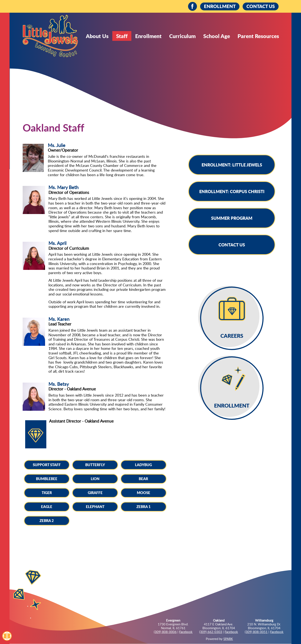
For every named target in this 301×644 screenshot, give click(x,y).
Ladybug (143, 465)
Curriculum (182, 36)
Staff (122, 36)
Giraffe (95, 493)
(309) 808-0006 (165, 632)
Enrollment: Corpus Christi (232, 191)
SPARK (228, 639)
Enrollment (148, 36)
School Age (217, 36)
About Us (97, 36)
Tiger (47, 493)
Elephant (95, 507)
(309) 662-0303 (211, 632)
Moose (144, 493)
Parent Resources (258, 36)
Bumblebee (47, 479)
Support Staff (47, 465)
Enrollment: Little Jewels (232, 165)
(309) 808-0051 (256, 632)
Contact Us (232, 245)
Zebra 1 (144, 507)
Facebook (186, 632)
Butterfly (95, 465)
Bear (143, 479)
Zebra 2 (47, 520)
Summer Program (232, 218)
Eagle (47, 507)
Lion (95, 479)
